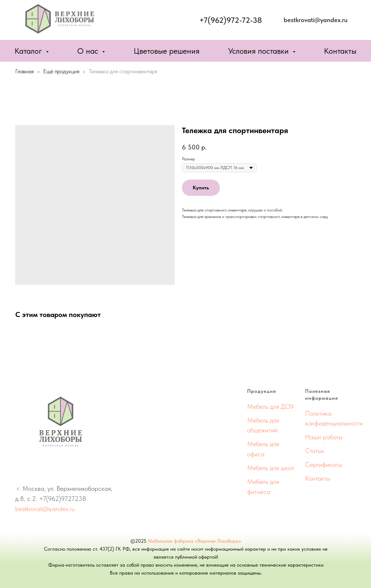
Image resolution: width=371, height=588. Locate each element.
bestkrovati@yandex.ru (45, 509)
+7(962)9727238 (63, 499)
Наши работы (324, 437)
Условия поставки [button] (260, 51)
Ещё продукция (62, 71)
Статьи (314, 451)
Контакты (340, 51)
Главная (24, 71)
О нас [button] (89, 51)
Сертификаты (324, 464)
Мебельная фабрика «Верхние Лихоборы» (195, 541)
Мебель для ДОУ (271, 406)
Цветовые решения (167, 51)
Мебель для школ (271, 468)
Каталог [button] (29, 51)
